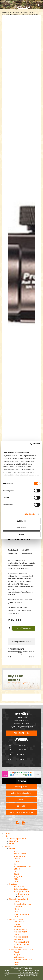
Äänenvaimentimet (23, 960)
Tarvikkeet (5, 12)
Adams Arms (20, 854)
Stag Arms (19, 876)
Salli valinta (21, 528)
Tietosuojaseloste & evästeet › (22, 812)
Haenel (17, 859)
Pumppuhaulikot (21, 892)
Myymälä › (22, 806)
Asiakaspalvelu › (22, 787)
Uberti (17, 861)
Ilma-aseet (19, 947)
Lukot (16, 962)
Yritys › (21, 800)
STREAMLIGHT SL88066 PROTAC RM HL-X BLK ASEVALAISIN (21, 14)
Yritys (12, 844)
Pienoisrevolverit (21, 942)
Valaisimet (16, 12)
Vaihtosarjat (20, 957)
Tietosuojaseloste (17, 839)
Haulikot (13, 884)
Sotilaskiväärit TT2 (22, 929)
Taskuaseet (19, 922)
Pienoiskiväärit (20, 932)
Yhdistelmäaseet (22, 944)
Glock (16, 909)
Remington (24, 894)
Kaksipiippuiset (21, 889)
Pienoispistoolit (21, 937)
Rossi (16, 851)
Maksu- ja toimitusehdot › (21, 793)
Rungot (17, 955)
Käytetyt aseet (16, 919)
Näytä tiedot (30, 514)
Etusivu (8, 834)
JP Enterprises (20, 856)
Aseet (7, 846)
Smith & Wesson (21, 914)
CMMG (17, 869)
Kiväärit (13, 849)
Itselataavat (19, 887)
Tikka (16, 879)
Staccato (18, 907)
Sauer (16, 874)
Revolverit (18, 939)
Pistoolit (17, 934)
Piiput (16, 952)
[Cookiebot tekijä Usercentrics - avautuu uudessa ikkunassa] (31, 444)
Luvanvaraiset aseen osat (21, 949)
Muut (16, 881)
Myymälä (13, 841)
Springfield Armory (22, 866)
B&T (16, 864)
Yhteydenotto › (22, 733)
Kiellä (21, 534)
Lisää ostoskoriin (24, 628)
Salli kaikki (21, 521)
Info (6, 836)
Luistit (16, 965)
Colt (16, 871)
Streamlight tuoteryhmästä (19, 683)
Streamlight (27, 12)
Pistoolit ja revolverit (19, 899)
